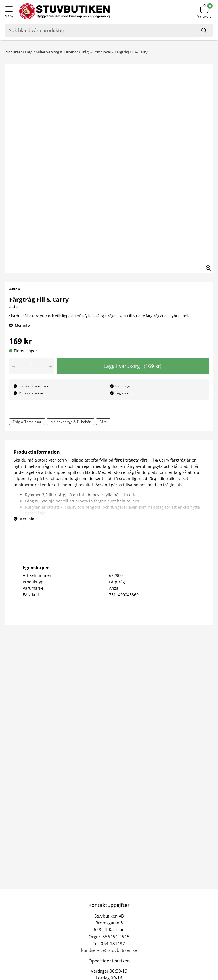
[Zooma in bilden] (207, 266)
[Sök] (205, 30)
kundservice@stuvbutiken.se (109, 950)
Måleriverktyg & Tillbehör (57, 52)
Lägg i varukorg (132, 366)
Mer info (22, 325)
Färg (29, 52)
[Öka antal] (50, 366)
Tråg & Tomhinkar (96, 52)
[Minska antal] (13, 366)
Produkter (13, 52)
